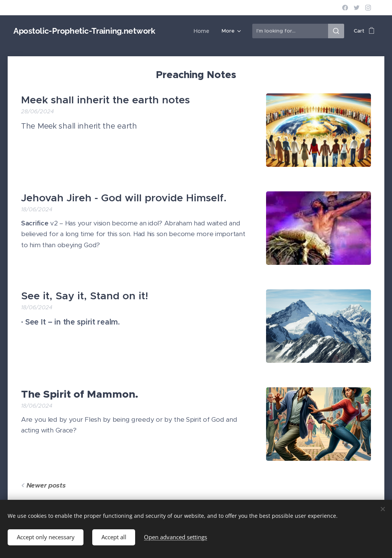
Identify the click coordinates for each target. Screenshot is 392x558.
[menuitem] (180, 31)
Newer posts (46, 485)
